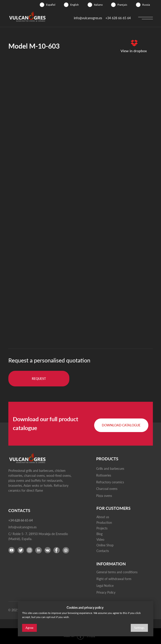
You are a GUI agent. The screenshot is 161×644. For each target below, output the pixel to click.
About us (103, 517)
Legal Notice (105, 586)
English (75, 5)
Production (104, 523)
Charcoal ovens (107, 489)
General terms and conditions (117, 572)
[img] (42, 5)
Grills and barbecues (110, 469)
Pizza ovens (104, 496)
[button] (39, 379)
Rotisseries (104, 475)
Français (122, 5)
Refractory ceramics (110, 482)
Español (51, 5)
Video (100, 539)
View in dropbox (134, 51)
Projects (102, 528)
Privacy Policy (106, 592)
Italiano (98, 5)
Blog (99, 534)
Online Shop (105, 545)
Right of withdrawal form (114, 579)
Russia (146, 5)
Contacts (103, 551)
